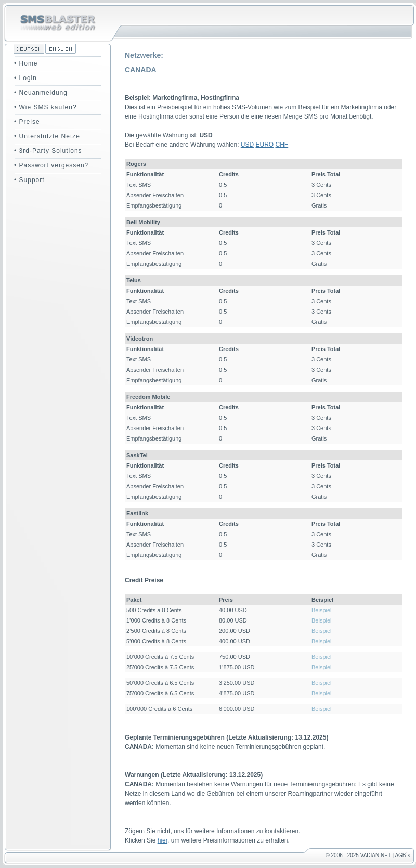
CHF (282, 145)
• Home (26, 63)
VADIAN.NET (376, 855)
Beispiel (322, 610)
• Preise (27, 122)
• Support (29, 180)
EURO (265, 145)
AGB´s (402, 855)
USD (247, 145)
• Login (25, 78)
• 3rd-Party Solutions (48, 151)
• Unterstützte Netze (47, 136)
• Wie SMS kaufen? (45, 107)
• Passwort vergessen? (51, 165)
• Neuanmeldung (41, 93)
